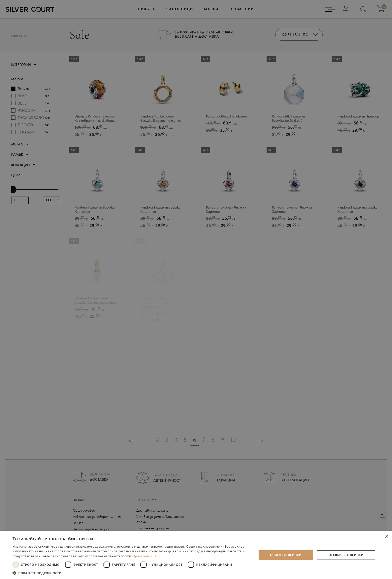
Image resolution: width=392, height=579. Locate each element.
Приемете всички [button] (286, 555)
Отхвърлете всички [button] (346, 555)
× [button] (386, 536)
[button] (131, 573)
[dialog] (196, 289)
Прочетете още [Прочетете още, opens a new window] (145, 556)
